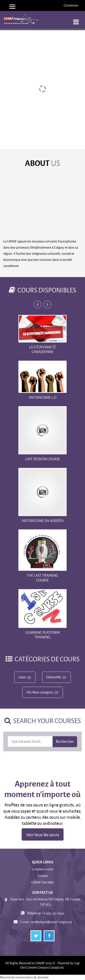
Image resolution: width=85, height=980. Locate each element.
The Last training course (42, 578)
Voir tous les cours (43, 834)
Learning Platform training (42, 635)
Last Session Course (43, 459)
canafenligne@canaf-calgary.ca (51, 922)
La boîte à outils (43, 869)
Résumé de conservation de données (24, 977)
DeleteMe (54, 677)
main (22, 677)
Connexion (71, 5)
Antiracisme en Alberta (43, 521)
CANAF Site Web (42, 882)
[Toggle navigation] (76, 20)
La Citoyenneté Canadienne (42, 349)
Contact (43, 876)
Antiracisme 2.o (42, 397)
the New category (40, 692)
